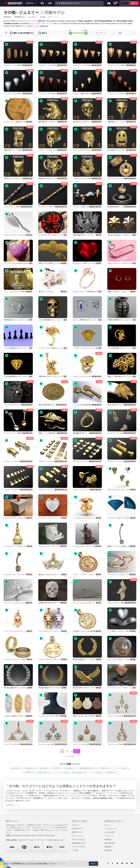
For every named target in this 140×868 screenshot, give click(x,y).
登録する (134, 3)
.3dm (43, 24)
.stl (35, 24)
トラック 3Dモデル (96, 773)
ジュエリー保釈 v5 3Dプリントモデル (86, 93)
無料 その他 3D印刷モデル (22, 33)
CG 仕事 (75, 850)
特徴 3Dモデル (30, 768)
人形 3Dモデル (29, 773)
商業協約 (108, 839)
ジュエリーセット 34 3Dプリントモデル (121, 433)
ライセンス (109, 836)
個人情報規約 (110, 843)
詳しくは (61, 864)
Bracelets (35, 26)
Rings (25, 26)
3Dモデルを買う (80, 821)
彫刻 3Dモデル (17, 768)
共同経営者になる (79, 843)
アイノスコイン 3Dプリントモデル (120, 659)
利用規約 (108, 847)
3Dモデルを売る (78, 839)
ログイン (125, 3)
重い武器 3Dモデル (79, 773)
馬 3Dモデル (57, 768)
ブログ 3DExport (78, 847)
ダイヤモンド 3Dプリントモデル (119, 518)
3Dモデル (75, 825)
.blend (59, 24)
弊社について (13, 821)
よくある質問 (110, 832)
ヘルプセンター (111, 829)
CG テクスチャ (77, 836)
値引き (43, 33)
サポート (108, 825)
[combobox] (104, 33)
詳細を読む (12, 805)
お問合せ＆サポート (114, 821)
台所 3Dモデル (44, 768)
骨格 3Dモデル (111, 773)
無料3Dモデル (77, 832)
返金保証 (108, 850)
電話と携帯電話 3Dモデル (88, 768)
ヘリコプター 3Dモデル (61, 773)
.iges (39, 24)
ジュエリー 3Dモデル (121, 768)
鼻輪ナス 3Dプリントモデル (117, 292)
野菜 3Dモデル (105, 768)
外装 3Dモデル (70, 768)
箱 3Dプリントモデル (46, 292)
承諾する (93, 864)
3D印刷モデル (77, 829)
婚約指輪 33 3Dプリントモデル (84, 433)
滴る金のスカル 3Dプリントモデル (85, 122)
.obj (32, 24)
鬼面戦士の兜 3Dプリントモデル (50, 178)
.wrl (52, 24)
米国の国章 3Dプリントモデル (83, 235)
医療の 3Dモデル (43, 773)
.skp (48, 24)
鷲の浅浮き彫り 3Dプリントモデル (85, 688)
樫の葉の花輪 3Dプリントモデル (84, 659)
